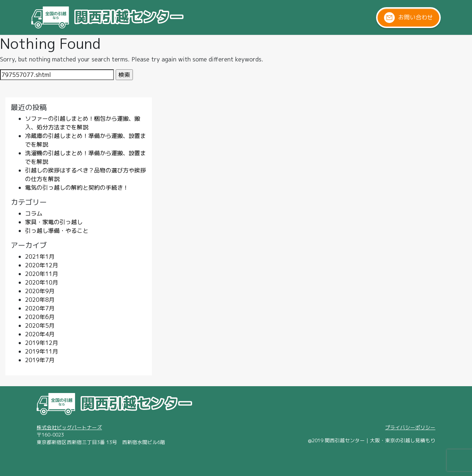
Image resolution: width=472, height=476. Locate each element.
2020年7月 (40, 308)
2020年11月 (42, 274)
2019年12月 (42, 343)
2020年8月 (40, 300)
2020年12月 (42, 265)
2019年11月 (42, 351)
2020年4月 (40, 334)
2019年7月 (40, 360)
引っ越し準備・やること (57, 231)
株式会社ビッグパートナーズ (69, 427)
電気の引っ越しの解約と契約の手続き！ (77, 188)
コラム (34, 213)
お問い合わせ (408, 18)
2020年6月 (40, 317)
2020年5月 (40, 325)
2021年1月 (40, 257)
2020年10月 (42, 282)
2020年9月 (40, 291)
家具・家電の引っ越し (54, 222)
